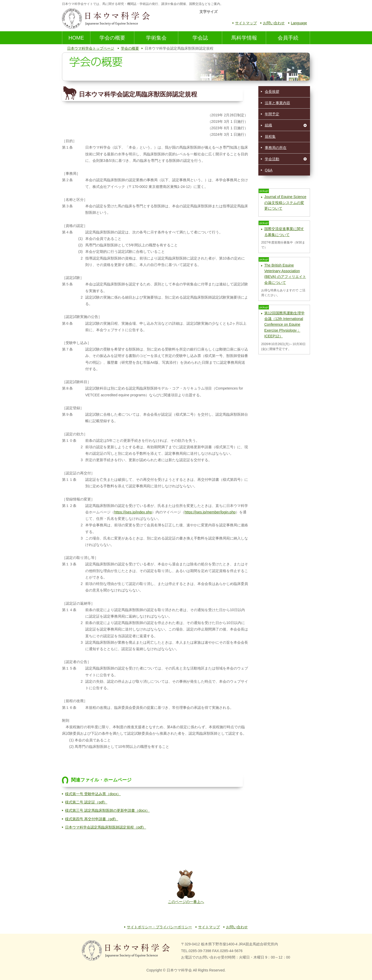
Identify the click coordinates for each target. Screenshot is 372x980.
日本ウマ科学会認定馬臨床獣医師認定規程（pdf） (106, 827)
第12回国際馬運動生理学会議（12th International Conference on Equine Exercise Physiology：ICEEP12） (284, 325)
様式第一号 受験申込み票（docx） (93, 794)
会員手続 (288, 38)
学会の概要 (112, 38)
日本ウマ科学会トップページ (91, 48)
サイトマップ (246, 23)
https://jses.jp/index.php (133, 512)
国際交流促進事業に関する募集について (284, 232)
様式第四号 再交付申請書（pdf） (92, 819)
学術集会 (156, 38)
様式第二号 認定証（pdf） (86, 802)
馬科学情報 (244, 38)
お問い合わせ (274, 23)
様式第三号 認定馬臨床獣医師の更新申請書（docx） (107, 810)
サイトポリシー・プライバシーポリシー (159, 927)
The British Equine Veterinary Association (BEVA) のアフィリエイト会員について (285, 274)
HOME (76, 38)
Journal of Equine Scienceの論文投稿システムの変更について (285, 203)
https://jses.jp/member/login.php (210, 512)
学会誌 (200, 38)
